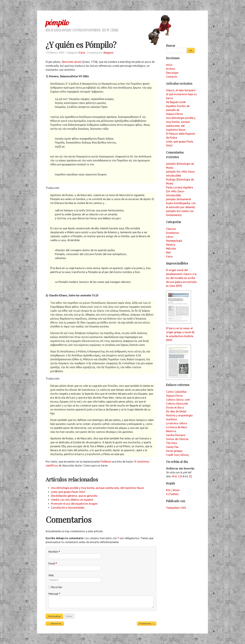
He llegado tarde (176, 102)
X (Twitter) (172, 494)
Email (53, 563)
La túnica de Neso (177, 427)
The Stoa (171, 443)
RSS (168, 490)
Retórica (171, 431)
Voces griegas (174, 451)
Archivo (171, 69)
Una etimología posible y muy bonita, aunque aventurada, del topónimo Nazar (97, 488)
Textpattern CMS (176, 508)
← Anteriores (55, 623)
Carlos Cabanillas (176, 392)
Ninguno (108, 53)
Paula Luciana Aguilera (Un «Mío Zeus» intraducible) (179, 191)
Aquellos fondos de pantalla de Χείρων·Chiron (178, 110)
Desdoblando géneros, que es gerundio (74, 496)
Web (51, 575)
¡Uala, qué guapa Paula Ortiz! (68, 492)
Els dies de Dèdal (176, 411)
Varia (82, 53)
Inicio (169, 65)
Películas (171, 249)
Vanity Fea (172, 447)
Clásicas (171, 229)
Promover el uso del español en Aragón (74, 504)
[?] (190, 476)
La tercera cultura (176, 423)
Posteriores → (147, 623)
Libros (170, 237)
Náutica (171, 245)
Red (168, 252)
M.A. (177, 476)
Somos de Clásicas (177, 439)
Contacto (172, 77)
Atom (176, 490)
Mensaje (54, 594)
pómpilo (57, 22)
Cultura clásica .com (178, 400)
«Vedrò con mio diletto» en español (72, 500)
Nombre (54, 552)
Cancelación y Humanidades (68, 508)
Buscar (171, 45)
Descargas (172, 73)
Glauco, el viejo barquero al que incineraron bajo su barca (181, 94)
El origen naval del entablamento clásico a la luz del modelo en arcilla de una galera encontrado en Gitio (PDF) (181, 278)
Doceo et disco (175, 407)
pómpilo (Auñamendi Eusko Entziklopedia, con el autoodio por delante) (181, 203)
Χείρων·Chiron (174, 396)
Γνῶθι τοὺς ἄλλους (178, 455)
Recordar (57, 587)
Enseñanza (172, 233)
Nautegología (174, 241)
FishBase (106, 462)
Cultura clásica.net (177, 404)
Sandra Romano (176, 435)
